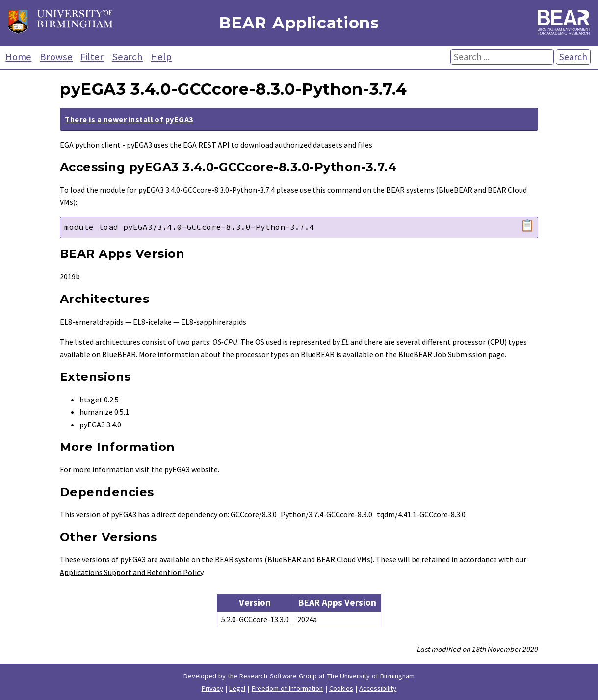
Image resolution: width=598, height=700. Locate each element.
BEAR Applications (299, 23)
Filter (92, 57)
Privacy (212, 688)
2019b (70, 276)
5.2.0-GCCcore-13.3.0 (255, 619)
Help (161, 57)
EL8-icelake (152, 322)
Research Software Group (278, 676)
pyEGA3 (133, 559)
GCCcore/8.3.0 (254, 514)
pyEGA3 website (191, 469)
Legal (237, 688)
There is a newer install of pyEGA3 (129, 119)
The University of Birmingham (371, 676)
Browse (56, 57)
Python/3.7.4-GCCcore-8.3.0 (326, 514)
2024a (307, 619)
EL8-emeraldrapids (92, 322)
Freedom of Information (287, 688)
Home (18, 57)
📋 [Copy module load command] (527, 225)
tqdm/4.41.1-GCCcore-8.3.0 (421, 514)
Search (127, 57)
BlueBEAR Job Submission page (452, 354)
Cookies (341, 688)
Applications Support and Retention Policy (131, 572)
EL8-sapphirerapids (214, 322)
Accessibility (378, 688)
